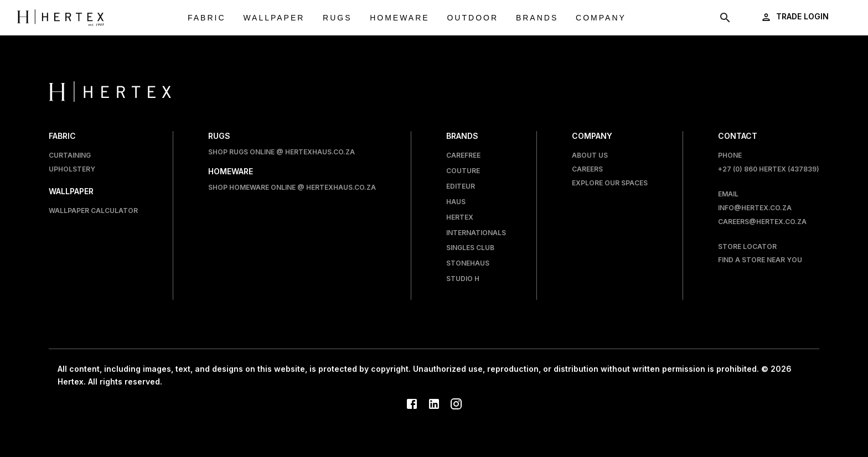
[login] (796, 17)
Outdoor (472, 18)
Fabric (207, 18)
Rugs (337, 18)
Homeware (399, 18)
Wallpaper (274, 18)
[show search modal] (725, 18)
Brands (537, 18)
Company (601, 18)
